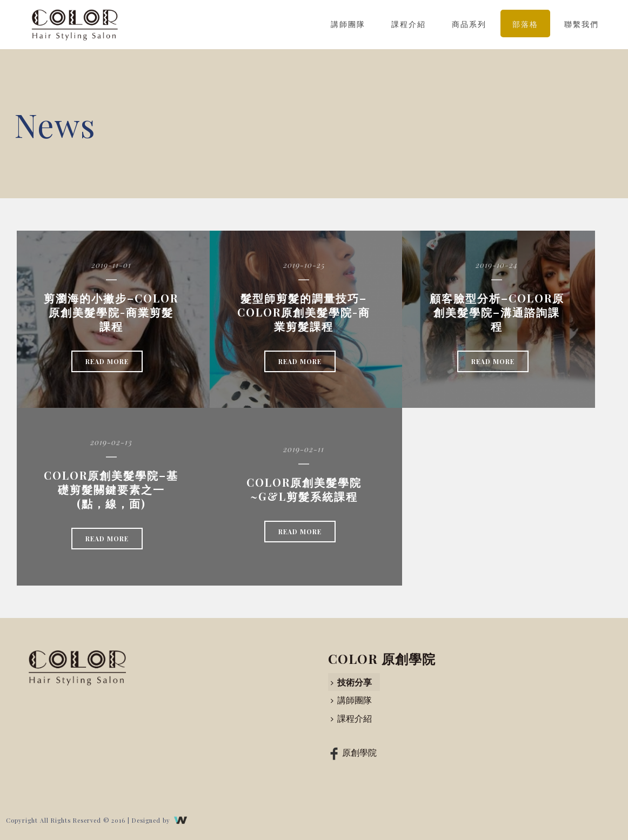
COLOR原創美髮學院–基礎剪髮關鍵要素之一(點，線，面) (111, 489)
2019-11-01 (111, 265)
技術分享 (351, 682)
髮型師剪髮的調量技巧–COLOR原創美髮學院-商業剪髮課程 (304, 312)
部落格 (525, 24)
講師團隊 (348, 24)
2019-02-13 (111, 442)
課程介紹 (409, 24)
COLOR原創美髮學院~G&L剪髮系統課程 (304, 489)
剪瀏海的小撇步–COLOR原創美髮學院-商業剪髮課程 (111, 312)
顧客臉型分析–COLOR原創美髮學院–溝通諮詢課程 (497, 312)
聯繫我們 (582, 24)
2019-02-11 (304, 449)
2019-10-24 (497, 265)
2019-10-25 (304, 265)
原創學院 (351, 752)
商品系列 (469, 24)
